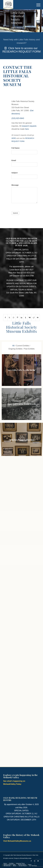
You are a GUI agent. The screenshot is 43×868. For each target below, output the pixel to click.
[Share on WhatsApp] (14, 317)
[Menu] (37, 5)
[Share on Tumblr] (26, 317)
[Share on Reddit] (34, 317)
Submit (15, 213)
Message (15, 185)
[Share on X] (9, 317)
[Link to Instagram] (35, 861)
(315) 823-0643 (18, 118)
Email (14, 160)
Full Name (15, 148)
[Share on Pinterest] (18, 317)
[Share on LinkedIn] (22, 317)
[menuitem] (37, 5)
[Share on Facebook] (5, 317)
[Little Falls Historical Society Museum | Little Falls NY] (18, 5)
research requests (29, 126)
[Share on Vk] (30, 317)
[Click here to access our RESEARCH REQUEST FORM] (21, 46)
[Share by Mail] (38, 317)
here (27, 129)
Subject (15, 173)
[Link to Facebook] (31, 861)
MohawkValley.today (26, 858)
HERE (14, 138)
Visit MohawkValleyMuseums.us (17, 841)
